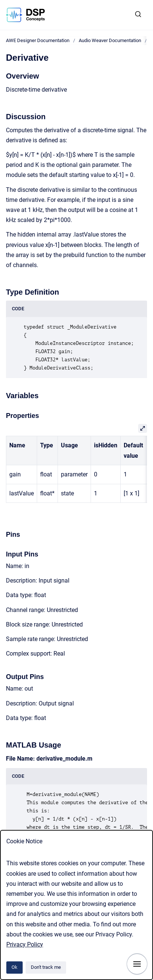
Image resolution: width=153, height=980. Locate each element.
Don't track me (46, 967)
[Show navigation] (137, 964)
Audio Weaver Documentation (110, 40)
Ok (14, 967)
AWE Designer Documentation (38, 40)
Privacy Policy (25, 944)
